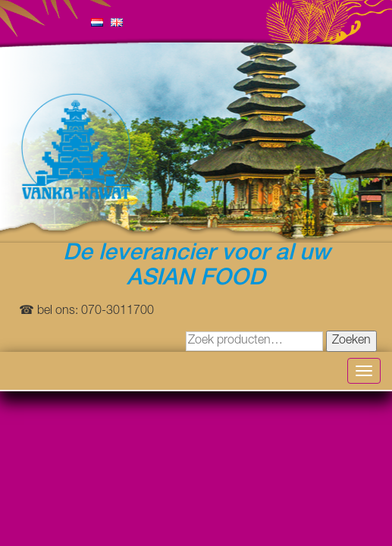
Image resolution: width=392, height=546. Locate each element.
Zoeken (351, 341)
